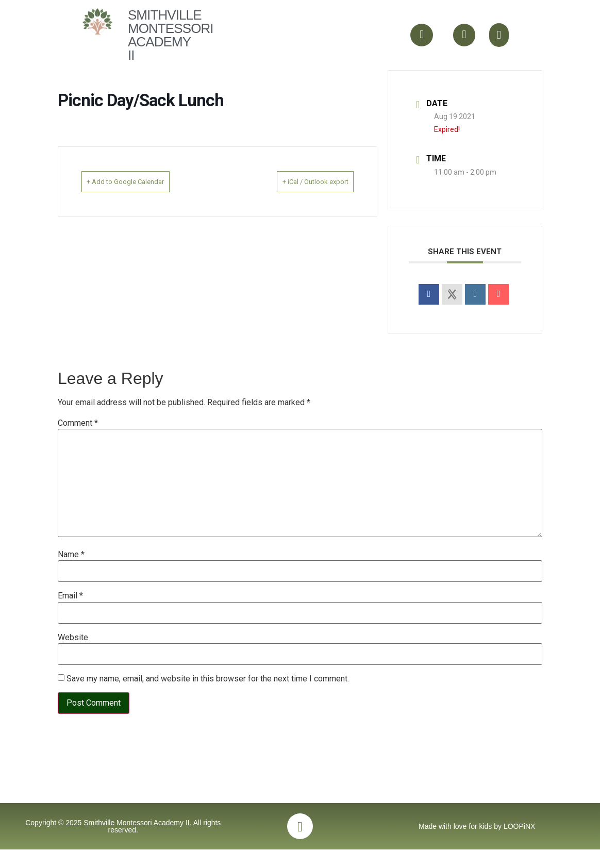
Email (70, 596)
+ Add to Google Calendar (140, 181)
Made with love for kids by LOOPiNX (477, 842)
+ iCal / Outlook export (301, 181)
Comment (78, 423)
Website (73, 638)
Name (71, 555)
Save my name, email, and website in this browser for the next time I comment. (208, 679)
